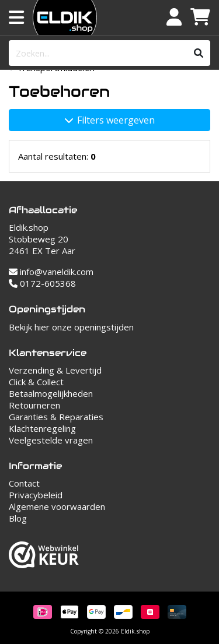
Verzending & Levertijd (55, 370)
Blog (18, 518)
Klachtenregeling (42, 428)
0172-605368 (42, 283)
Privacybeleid (36, 495)
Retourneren (34, 405)
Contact (24, 483)
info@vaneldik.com (51, 272)
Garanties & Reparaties (56, 417)
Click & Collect (36, 382)
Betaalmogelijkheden (51, 393)
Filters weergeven (110, 120)
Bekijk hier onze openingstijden (71, 327)
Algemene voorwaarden (57, 506)
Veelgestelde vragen (51, 440)
